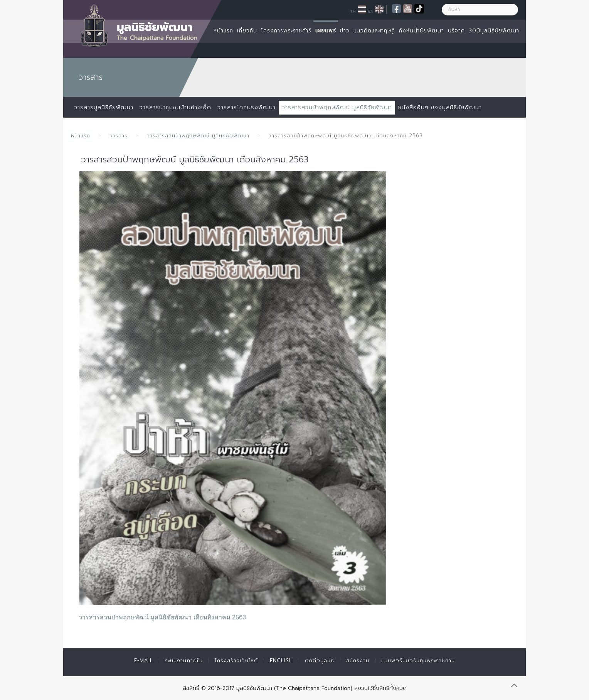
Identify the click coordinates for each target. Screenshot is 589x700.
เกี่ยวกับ (247, 31)
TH (353, 11)
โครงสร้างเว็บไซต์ (236, 660)
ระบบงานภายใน (184, 660)
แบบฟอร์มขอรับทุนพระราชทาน (418, 660)
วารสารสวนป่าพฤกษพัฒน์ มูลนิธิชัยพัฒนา (337, 107)
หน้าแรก (223, 31)
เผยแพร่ (326, 31)
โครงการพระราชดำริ (286, 31)
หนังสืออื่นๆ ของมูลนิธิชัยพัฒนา (440, 107)
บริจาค (456, 31)
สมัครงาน (358, 660)
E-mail (144, 660)
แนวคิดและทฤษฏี (374, 31)
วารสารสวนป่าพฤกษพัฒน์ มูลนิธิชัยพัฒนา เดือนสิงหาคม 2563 (162, 617)
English (281, 660)
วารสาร (118, 136)
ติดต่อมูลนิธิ (320, 660)
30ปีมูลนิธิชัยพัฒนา (494, 31)
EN (371, 11)
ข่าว (345, 31)
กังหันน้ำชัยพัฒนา (422, 31)
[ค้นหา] (480, 10)
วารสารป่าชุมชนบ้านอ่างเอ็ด (175, 107)
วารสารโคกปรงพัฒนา (247, 107)
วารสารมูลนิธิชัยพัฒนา (104, 107)
